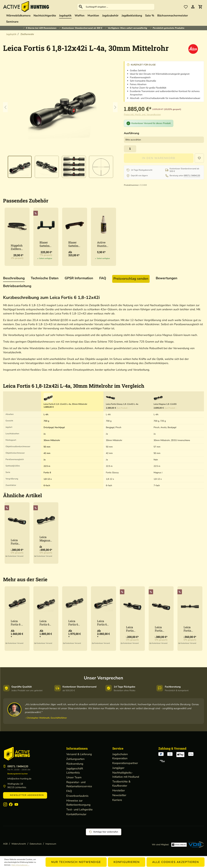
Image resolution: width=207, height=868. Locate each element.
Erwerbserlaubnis (77, 796)
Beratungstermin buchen (18, 774)
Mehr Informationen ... (20, 865)
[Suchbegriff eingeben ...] (119, 7)
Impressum (51, 844)
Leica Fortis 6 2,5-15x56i (102, 623)
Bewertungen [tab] (167, 278)
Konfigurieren (127, 862)
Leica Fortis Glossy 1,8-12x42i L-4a (17, 542)
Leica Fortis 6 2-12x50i (74, 623)
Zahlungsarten (75, 759)
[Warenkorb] (200, 7)
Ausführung (132, 133)
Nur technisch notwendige (76, 862)
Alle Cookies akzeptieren (176, 862)
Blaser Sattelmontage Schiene (74, 244)
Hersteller (119, 790)
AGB (5, 844)
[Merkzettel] (186, 7)
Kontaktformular (76, 814)
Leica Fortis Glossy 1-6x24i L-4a (132, 629)
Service (118, 748)
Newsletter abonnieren (25, 795)
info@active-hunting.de (19, 779)
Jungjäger (118, 768)
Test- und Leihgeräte (79, 809)
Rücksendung (75, 764)
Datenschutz (36, 844)
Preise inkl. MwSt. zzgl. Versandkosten (142, 115)
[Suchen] (81, 7)
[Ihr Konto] (193, 7)
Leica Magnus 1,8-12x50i (46, 539)
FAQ (69, 791)
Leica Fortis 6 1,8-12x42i (46, 623)
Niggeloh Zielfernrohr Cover (17, 247)
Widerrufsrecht (19, 844)
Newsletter (119, 795)
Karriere (117, 800)
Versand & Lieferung (79, 754)
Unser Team (74, 777)
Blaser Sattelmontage (45, 244)
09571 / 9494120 (192, 176)
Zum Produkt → (123, 408)
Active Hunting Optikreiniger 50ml (103, 244)
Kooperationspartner (125, 763)
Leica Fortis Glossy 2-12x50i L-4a (190, 629)
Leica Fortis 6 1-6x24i (17, 623)
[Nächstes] (115, 107)
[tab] (14, 278)
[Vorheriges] (5, 107)
